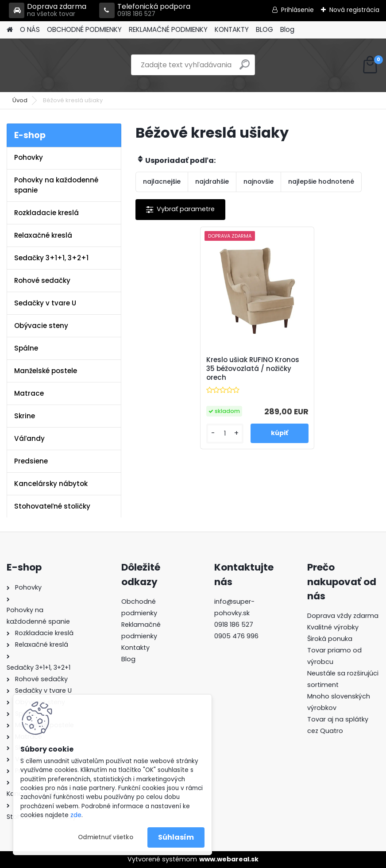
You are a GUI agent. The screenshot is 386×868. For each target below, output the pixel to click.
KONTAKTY (232, 29)
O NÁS (30, 29)
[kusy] (225, 434)
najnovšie (259, 181)
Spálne (26, 348)
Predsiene (31, 461)
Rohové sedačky (42, 280)
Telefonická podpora (145, 10)
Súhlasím (176, 837)
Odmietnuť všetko (106, 837)
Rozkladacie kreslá (46, 213)
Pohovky (29, 157)
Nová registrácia (354, 10)
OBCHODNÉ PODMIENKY (84, 29)
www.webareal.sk (229, 859)
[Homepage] (10, 30)
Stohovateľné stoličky (52, 506)
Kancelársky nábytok (51, 484)
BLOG (264, 29)
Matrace (29, 393)
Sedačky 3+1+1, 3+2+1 (51, 258)
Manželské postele (46, 371)
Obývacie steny (41, 326)
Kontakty (135, 648)
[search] (245, 68)
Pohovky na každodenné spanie (56, 185)
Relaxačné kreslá (43, 235)
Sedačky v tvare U (45, 303)
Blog (287, 29)
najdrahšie (212, 181)
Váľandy (29, 438)
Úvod (20, 100)
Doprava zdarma (48, 10)
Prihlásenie (297, 10)
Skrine (25, 416)
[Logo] (68, 65)
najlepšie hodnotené (321, 181)
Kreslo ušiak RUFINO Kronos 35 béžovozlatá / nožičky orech (253, 369)
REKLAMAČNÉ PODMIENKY (168, 29)
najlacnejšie (162, 181)
